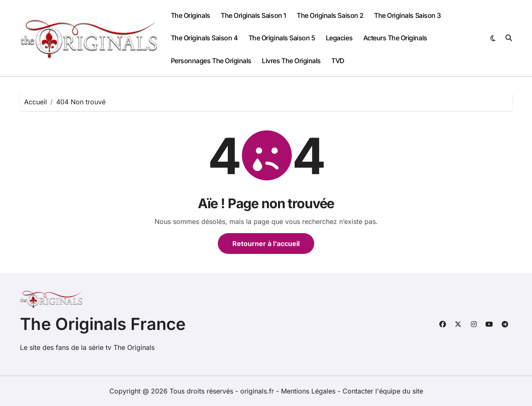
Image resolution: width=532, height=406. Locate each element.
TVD (338, 61)
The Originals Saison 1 (253, 15)
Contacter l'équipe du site (383, 391)
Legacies (339, 38)
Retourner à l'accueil (266, 244)
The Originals (191, 15)
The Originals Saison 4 (204, 38)
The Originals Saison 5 (282, 38)
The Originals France (103, 324)
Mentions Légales (309, 391)
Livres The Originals (291, 61)
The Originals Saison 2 (330, 15)
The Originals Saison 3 (407, 15)
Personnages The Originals (211, 61)
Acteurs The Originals (395, 38)
